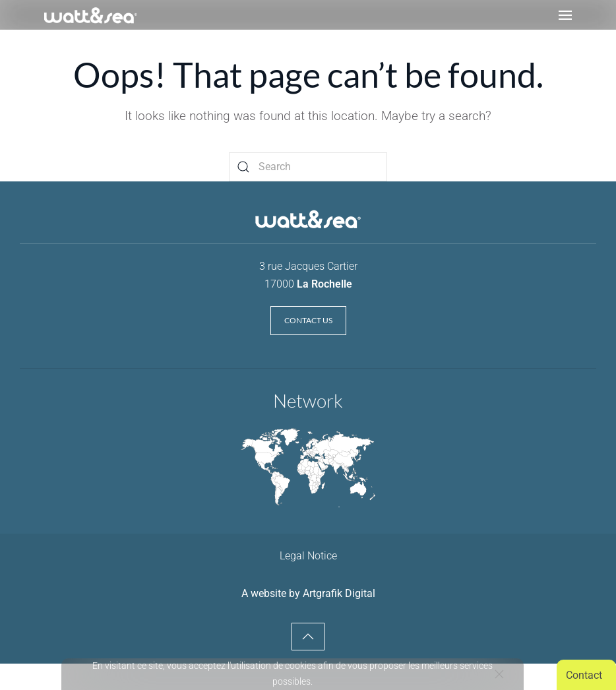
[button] (565, 15)
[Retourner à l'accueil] (90, 15)
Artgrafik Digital (339, 593)
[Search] (308, 167)
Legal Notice (308, 556)
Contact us (308, 320)
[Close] (499, 674)
